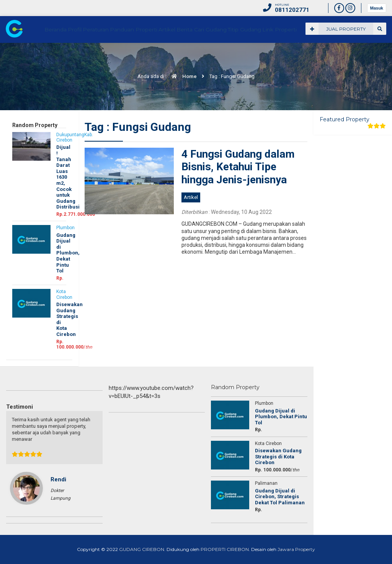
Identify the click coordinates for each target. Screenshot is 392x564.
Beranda (96, 56)
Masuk (377, 8)
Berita (255, 56)
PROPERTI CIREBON (225, 549)
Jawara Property (296, 549)
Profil (122, 56)
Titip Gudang (326, 56)
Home (182, 76)
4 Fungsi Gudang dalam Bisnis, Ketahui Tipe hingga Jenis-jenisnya (238, 167)
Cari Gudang (287, 56)
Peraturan (150, 56)
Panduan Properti (192, 56)
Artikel (230, 56)
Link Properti (366, 56)
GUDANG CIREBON (142, 549)
